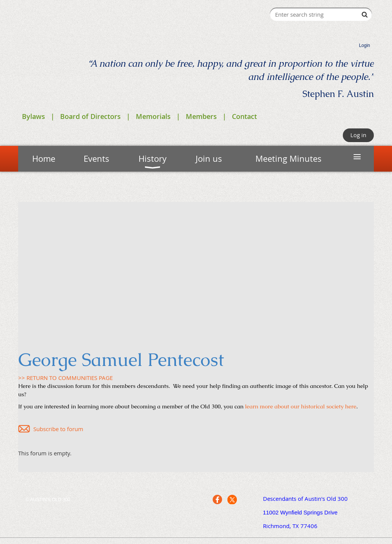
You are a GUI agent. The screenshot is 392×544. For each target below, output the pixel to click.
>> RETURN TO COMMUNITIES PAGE (65, 378)
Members (201, 116)
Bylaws (33, 116)
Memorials (153, 116)
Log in (358, 135)
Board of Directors (90, 116)
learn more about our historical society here (301, 406)
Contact (244, 116)
